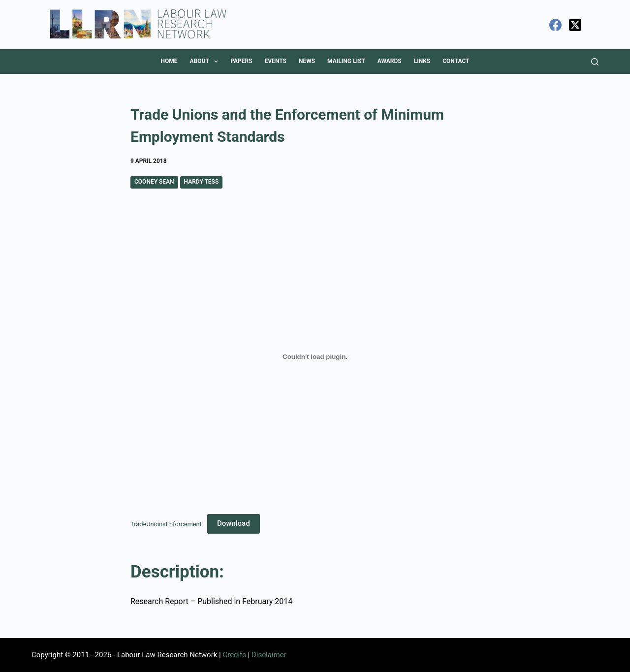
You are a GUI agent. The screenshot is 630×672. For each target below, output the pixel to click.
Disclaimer (269, 655)
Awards (390, 61)
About (206, 62)
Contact (456, 61)
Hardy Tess (202, 182)
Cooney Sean (154, 182)
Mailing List (346, 61)
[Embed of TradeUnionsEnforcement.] (315, 357)
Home (169, 61)
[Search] (595, 62)
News (307, 61)
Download (234, 523)
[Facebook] (555, 25)
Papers (241, 61)
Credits (234, 655)
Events (276, 61)
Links (422, 61)
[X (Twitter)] (575, 25)
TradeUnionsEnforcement (166, 524)
